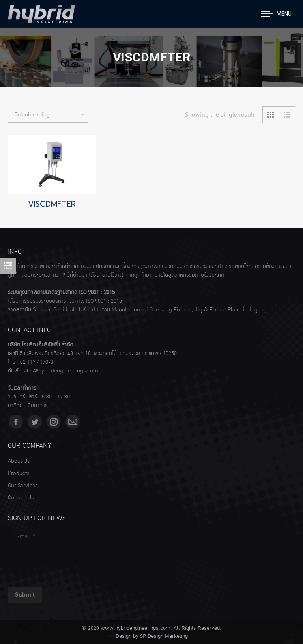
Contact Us (21, 498)
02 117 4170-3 (37, 362)
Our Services (23, 486)
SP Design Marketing (164, 636)
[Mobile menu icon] (276, 14)
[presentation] (68, 564)
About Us (19, 461)
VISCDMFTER (52, 204)
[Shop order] (48, 115)
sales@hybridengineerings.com (60, 371)
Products (19, 473)
